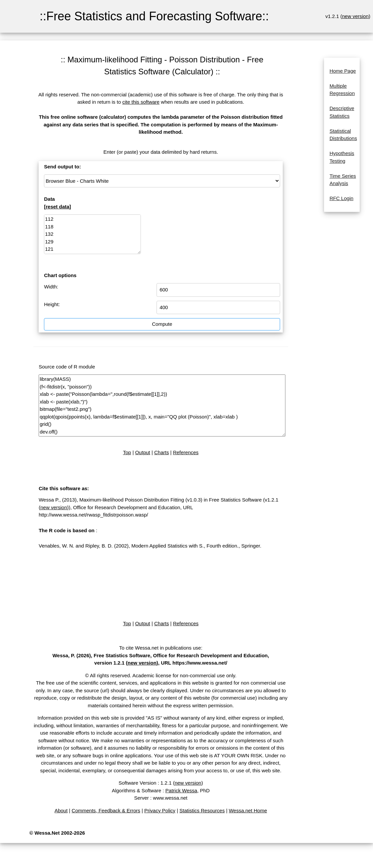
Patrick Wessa (182, 790)
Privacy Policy (160, 810)
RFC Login (341, 198)
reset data (57, 207)
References (186, 452)
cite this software (141, 102)
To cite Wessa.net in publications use (160, 648)
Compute (162, 324)
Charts (162, 452)
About (61, 810)
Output (143, 452)
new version (355, 16)
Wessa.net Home (248, 810)
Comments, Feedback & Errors (106, 810)
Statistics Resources (202, 810)
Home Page (343, 71)
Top (127, 452)
